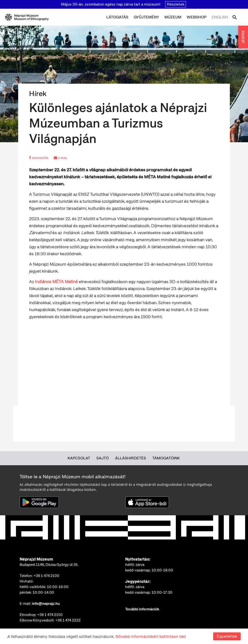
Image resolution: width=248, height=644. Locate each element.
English (220, 17)
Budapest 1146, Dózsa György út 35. (49, 565)
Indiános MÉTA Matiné (56, 281)
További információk (142, 609)
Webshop (197, 17)
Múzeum (173, 17)
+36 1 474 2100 (46, 576)
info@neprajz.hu (46, 604)
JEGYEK (243, 37)
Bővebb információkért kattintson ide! (151, 637)
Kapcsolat (79, 458)
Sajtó (103, 458)
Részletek (176, 4)
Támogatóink (166, 458)
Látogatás (117, 17)
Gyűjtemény (146, 17)
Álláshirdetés (131, 458)
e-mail (61, 158)
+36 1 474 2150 (50, 615)
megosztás (39, 158)
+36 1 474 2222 (68, 620)
